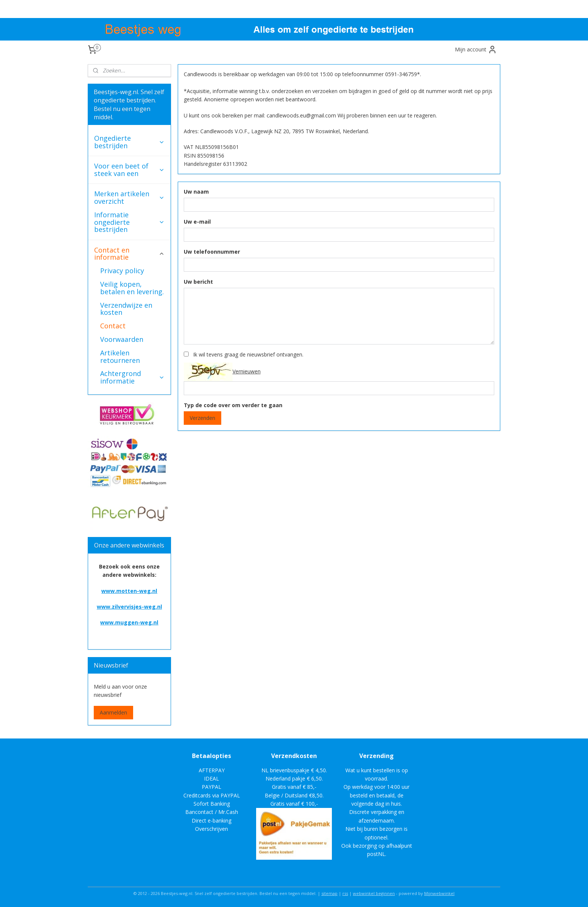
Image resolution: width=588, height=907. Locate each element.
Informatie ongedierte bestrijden (129, 222)
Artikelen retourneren (120, 356)
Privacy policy (122, 271)
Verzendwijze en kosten (126, 309)
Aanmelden (113, 712)
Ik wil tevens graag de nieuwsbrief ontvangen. (248, 354)
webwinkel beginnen (374, 893)
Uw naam (196, 192)
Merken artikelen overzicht (129, 197)
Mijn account (476, 50)
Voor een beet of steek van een (129, 170)
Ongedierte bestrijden (129, 142)
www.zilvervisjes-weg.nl (129, 607)
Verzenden (202, 418)
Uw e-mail (197, 222)
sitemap (329, 893)
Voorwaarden (122, 339)
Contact (113, 326)
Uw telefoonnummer (211, 252)
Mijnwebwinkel (439, 893)
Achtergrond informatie (132, 377)
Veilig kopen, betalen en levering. (132, 288)
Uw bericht (198, 282)
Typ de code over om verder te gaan (233, 405)
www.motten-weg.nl (129, 591)
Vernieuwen (246, 371)
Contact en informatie (129, 254)
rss (345, 893)
